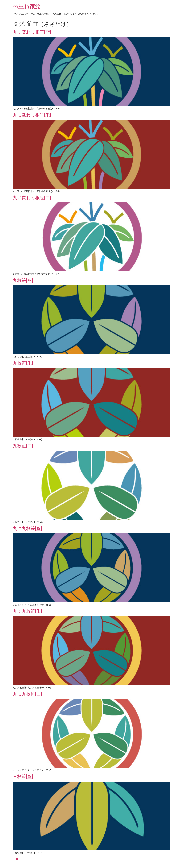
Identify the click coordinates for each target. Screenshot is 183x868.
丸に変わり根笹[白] (32, 198)
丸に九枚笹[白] (27, 694)
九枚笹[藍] (23, 280)
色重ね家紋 (27, 7)
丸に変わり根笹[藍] (32, 32)
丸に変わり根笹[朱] (32, 115)
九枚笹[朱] (23, 363)
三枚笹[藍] (23, 777)
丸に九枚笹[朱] (27, 611)
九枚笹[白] (23, 446)
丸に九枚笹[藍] (27, 528)
